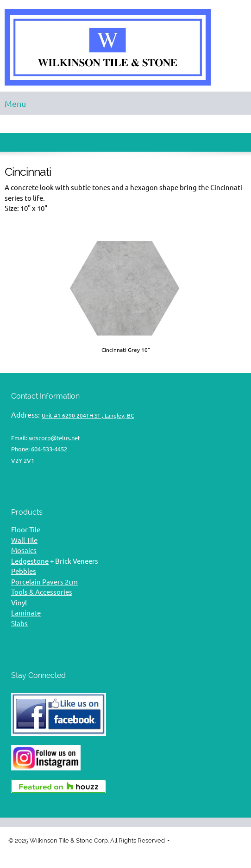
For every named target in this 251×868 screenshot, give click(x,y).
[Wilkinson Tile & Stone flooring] (125, 48)
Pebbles (24, 571)
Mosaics (24, 551)
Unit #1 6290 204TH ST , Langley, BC (88, 416)
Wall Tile (24, 540)
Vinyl (19, 603)
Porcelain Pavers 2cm (44, 582)
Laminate (26, 613)
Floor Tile (26, 530)
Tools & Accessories (42, 592)
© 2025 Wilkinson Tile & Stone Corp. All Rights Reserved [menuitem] (87, 840)
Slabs (19, 624)
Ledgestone (30, 561)
